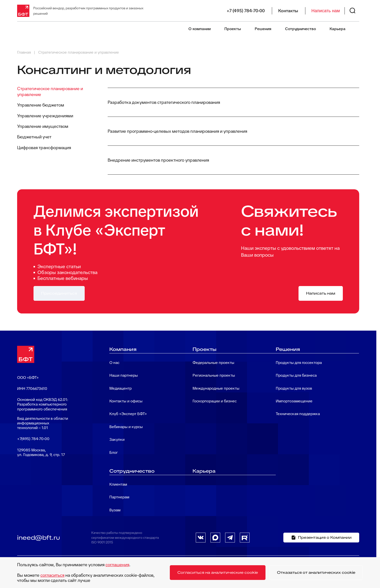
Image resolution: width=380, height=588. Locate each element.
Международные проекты (216, 388)
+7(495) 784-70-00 (33, 439)
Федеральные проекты (213, 363)
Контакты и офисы (126, 401)
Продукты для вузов (294, 388)
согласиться (52, 575)
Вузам (115, 510)
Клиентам (118, 484)
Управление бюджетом (41, 105)
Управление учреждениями (45, 116)
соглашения (117, 565)
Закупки (117, 439)
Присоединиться (59, 293)
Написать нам (326, 11)
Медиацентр (121, 388)
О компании (200, 29)
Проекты (233, 29)
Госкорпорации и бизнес (215, 401)
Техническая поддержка (298, 414)
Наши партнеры (124, 375)
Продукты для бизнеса (296, 375)
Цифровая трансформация (44, 148)
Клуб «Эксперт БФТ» (128, 414)
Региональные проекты (214, 375)
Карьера (338, 29)
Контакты (288, 11)
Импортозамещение (294, 401)
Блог (114, 452)
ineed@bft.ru (39, 538)
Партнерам (119, 497)
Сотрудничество (300, 29)
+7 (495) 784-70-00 (246, 11)
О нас (114, 363)
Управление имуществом (43, 126)
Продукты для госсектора (299, 363)
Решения (263, 29)
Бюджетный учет (34, 137)
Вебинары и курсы (126, 427)
